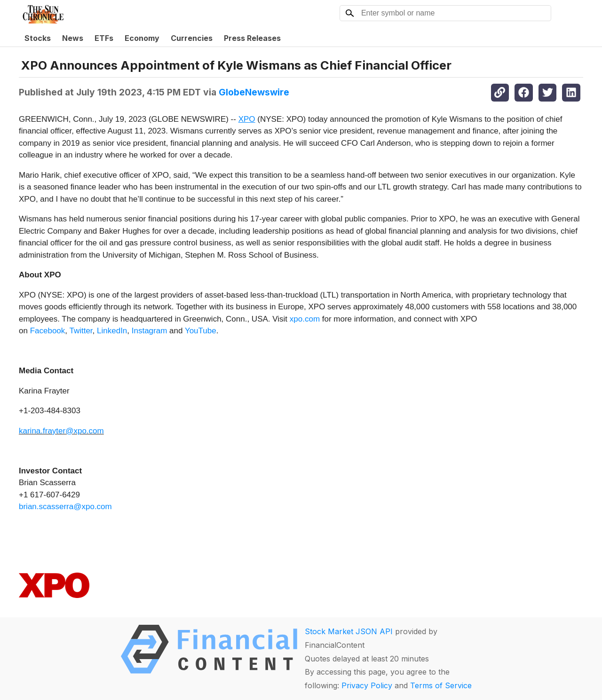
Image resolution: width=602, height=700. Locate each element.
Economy (142, 38)
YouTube (201, 331)
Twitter (81, 331)
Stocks (38, 38)
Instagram (150, 331)
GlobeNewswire (254, 92)
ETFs (104, 38)
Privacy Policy (367, 685)
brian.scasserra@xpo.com (65, 507)
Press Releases (252, 38)
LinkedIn (112, 331)
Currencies (192, 38)
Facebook (48, 331)
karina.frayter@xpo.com (61, 431)
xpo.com (305, 319)
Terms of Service (441, 685)
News (73, 38)
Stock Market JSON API (349, 631)
